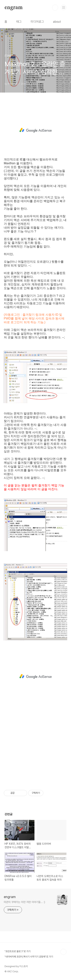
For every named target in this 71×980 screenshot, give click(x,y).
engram (14, 8)
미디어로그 (37, 22)
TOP (63, 952)
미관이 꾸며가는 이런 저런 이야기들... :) (24, 902)
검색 (55, 8)
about (57, 22)
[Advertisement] (35, 130)
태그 (19, 22)
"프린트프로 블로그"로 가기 (18, 951)
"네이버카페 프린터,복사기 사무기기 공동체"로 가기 (29, 957)
